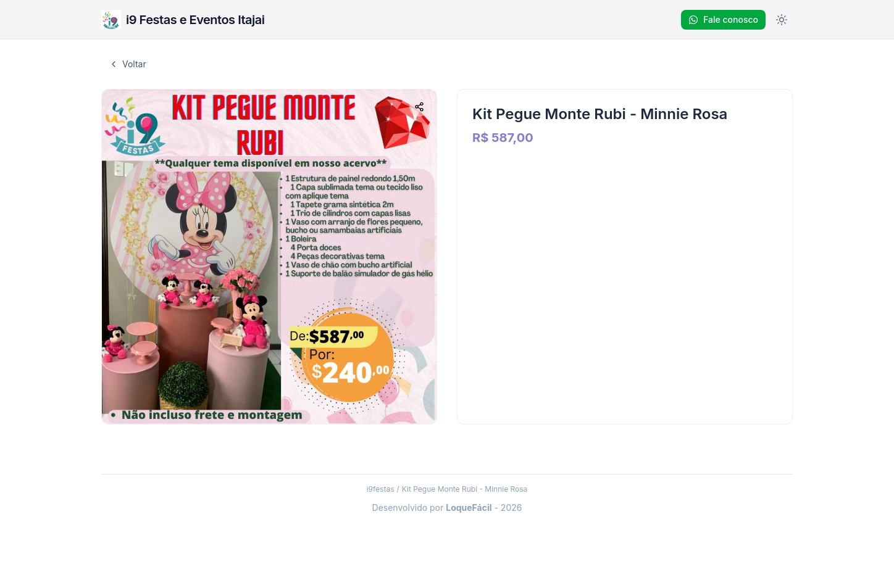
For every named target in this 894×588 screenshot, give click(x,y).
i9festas (381, 489)
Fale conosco (723, 19)
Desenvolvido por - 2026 (447, 507)
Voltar (127, 64)
